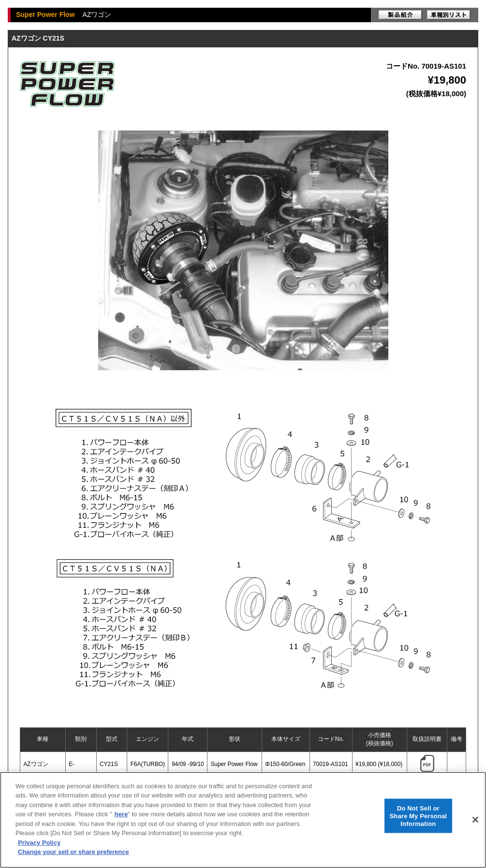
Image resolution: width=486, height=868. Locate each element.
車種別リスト (449, 15)
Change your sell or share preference (74, 852)
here (121, 814)
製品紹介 (400, 15)
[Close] (475, 820)
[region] (243, 820)
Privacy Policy (39, 843)
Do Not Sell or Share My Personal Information (419, 816)
